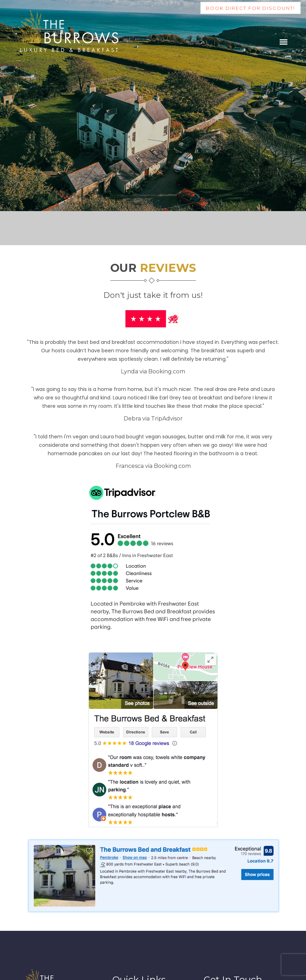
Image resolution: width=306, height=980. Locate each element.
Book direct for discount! (250, 8)
